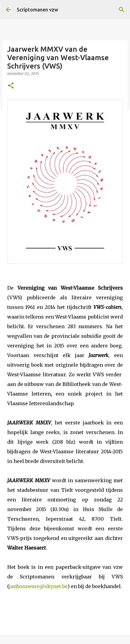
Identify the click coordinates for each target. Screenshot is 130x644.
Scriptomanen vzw (37, 10)
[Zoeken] (122, 10)
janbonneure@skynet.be (38, 586)
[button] (11, 86)
